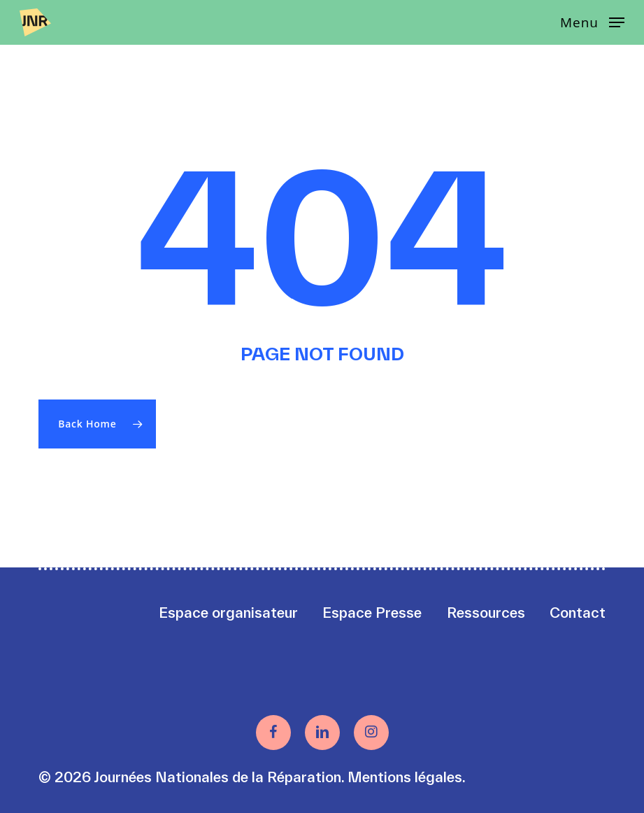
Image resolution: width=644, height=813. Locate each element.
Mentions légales (405, 777)
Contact (578, 613)
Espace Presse (372, 613)
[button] (592, 21)
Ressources (486, 613)
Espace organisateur (228, 613)
